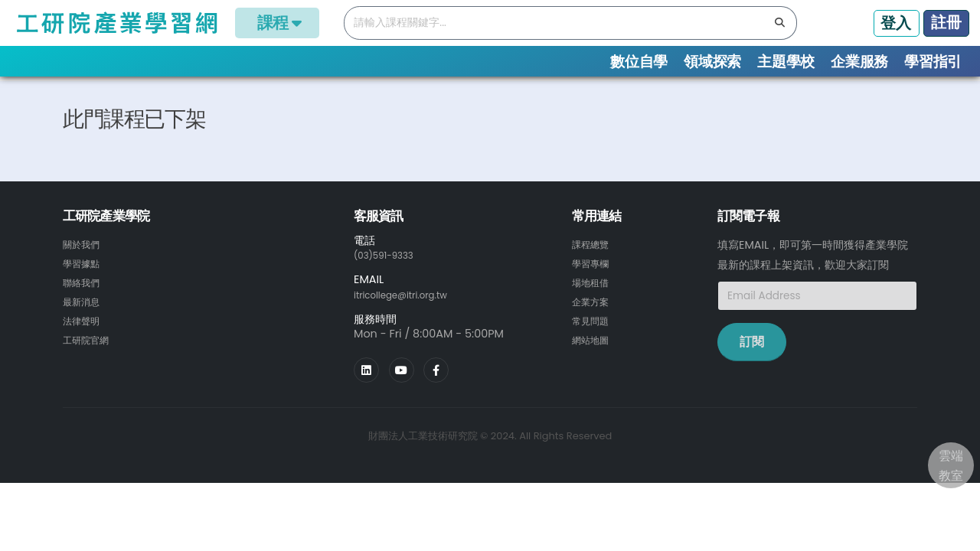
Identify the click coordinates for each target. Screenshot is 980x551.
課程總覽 (121, 92)
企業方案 (593, 324)
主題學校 (786, 62)
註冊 (946, 22)
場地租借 (593, 305)
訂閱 (752, 366)
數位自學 (639, 62)
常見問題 (593, 342)
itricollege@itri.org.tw (411, 318)
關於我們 (84, 269)
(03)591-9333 (390, 279)
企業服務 (859, 62)
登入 (896, 23)
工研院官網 (90, 360)
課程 (277, 23)
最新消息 (84, 324)
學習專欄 (593, 287)
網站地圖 (593, 360)
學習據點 (84, 287)
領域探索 (712, 62)
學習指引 (933, 62)
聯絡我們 (84, 305)
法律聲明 (84, 342)
